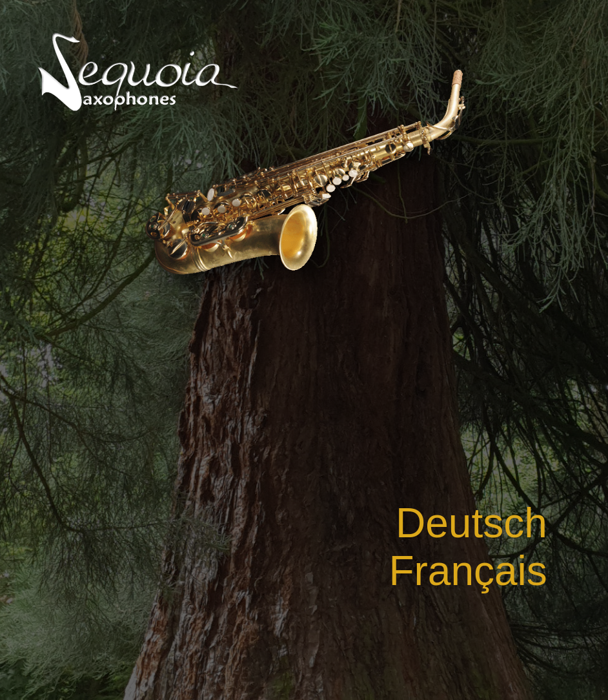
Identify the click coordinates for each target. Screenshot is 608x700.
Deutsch (471, 523)
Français (468, 571)
